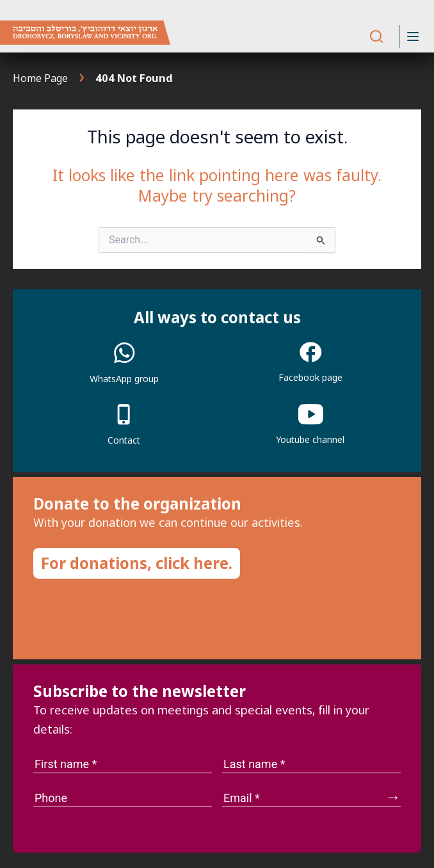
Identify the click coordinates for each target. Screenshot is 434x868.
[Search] (376, 37)
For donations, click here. (137, 563)
